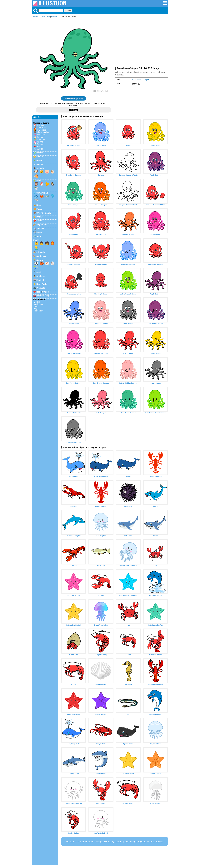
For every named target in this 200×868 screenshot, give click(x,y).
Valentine (41, 135)
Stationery (41, 256)
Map (36, 306)
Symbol (46, 292)
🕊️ (36, 188)
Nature (40, 153)
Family (37, 240)
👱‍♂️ (36, 248)
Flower (40, 157)
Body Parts (42, 284)
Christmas (42, 128)
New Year (41, 139)
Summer (41, 144)
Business (41, 276)
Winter (40, 149)
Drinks (40, 217)
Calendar (41, 125)
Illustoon (36, 17)
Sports (40, 260)
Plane (39, 232)
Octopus (54, 17)
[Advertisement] (142, 43)
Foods (39, 209)
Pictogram (39, 311)
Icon (38, 292)
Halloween (42, 130)
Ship (39, 236)
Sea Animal (46, 17)
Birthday (41, 137)
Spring (40, 142)
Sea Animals (42, 193)
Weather (40, 164)
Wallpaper (38, 304)
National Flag (43, 296)
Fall (39, 146)
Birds (39, 181)
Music (39, 272)
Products (41, 288)
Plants (39, 161)
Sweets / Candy (44, 213)
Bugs (39, 205)
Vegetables (42, 225)
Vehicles (40, 228)
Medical (40, 280)
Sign (36, 309)
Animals (40, 168)
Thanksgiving (43, 132)
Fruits (39, 221)
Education (41, 252)
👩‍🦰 (52, 243)
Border (37, 302)
